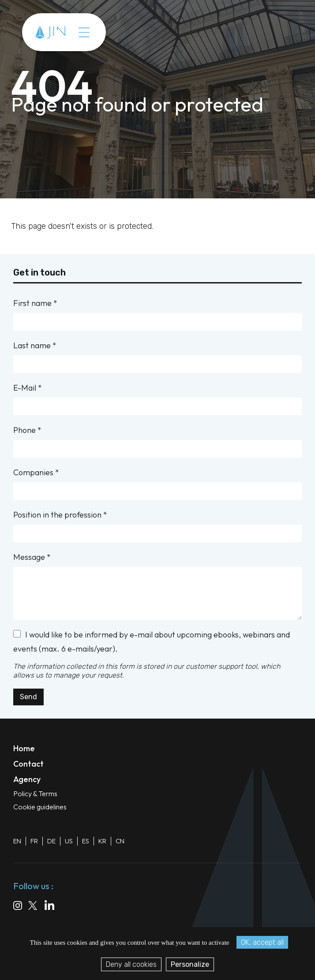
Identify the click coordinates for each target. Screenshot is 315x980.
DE (51, 841)
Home (24, 748)
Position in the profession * (157, 526)
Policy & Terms (35, 794)
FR (34, 841)
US (69, 841)
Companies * (157, 484)
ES (86, 841)
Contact (28, 764)
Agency (27, 779)
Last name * (157, 357)
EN (17, 841)
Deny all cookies (131, 964)
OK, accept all (262, 942)
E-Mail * (157, 399)
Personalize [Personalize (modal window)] (190, 964)
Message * (157, 586)
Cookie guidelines (40, 807)
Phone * (157, 441)
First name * (157, 314)
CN (120, 841)
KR (102, 841)
